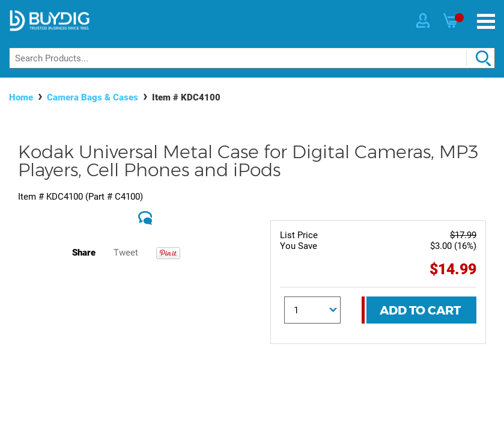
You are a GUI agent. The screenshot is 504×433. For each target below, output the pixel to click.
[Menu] (486, 21)
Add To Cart (420, 310)
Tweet (126, 253)
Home (21, 97)
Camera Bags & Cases (93, 97)
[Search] (252, 58)
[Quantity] (312, 310)
